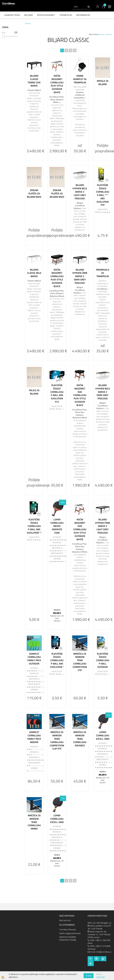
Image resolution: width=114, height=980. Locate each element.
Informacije (83, 15)
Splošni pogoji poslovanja (70, 933)
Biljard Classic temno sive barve (34, 81)
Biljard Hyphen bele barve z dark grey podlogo (103, 392)
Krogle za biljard (103, 83)
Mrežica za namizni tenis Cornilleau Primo (34, 822)
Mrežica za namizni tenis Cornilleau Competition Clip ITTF (57, 740)
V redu (89, 976)
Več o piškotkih (101, 976)
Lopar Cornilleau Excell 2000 (57, 819)
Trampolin (66, 15)
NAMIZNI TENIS (12, 15)
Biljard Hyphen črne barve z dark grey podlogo (80, 276)
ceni (101, 34)
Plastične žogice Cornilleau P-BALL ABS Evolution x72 (57, 393)
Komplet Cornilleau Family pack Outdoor (34, 659)
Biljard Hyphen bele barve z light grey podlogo (80, 192)
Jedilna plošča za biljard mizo (34, 193)
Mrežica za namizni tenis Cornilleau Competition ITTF (80, 662)
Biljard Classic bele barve (34, 273)
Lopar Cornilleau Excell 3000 (103, 735)
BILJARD (29, 15)
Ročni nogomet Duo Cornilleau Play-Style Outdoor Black (80, 395)
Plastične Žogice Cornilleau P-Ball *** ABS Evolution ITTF (103, 195)
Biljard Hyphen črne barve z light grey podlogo (103, 526)
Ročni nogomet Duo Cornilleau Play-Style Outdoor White (80, 529)
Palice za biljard (34, 392)
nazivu (108, 34)
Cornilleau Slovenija (68, 929)
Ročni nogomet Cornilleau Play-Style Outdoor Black (57, 278)
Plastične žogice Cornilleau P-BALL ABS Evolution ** (34, 526)
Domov (28, 23)
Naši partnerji (65, 920)
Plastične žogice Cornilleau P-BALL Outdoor (103, 660)
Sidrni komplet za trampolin (80, 79)
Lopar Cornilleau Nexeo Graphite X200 (57, 526)
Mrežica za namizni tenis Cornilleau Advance (80, 739)
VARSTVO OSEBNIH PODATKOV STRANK (68, 938)
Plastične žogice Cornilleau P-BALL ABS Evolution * (57, 660)
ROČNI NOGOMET (46, 15)
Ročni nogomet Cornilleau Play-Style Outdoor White (57, 84)
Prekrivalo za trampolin (103, 273)
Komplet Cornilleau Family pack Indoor (34, 737)
